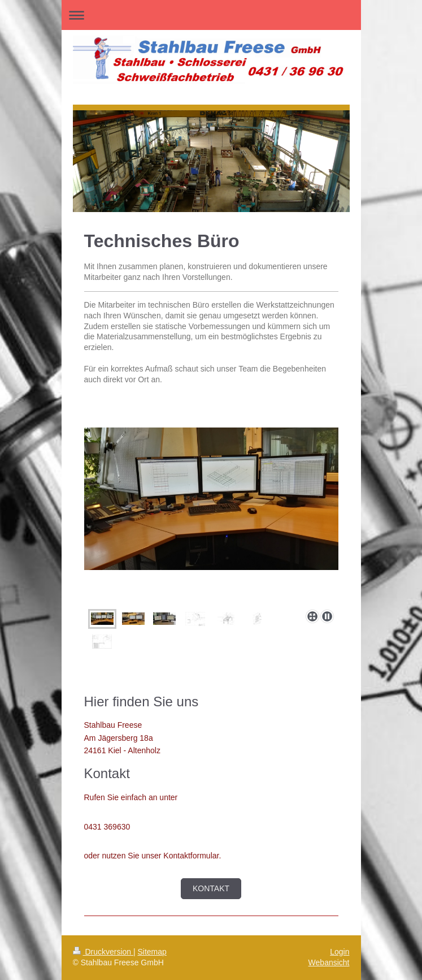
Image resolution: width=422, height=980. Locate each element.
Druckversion (103, 952)
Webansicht (329, 962)
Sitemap (152, 952)
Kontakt (211, 888)
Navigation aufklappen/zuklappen (211, 15)
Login (340, 952)
